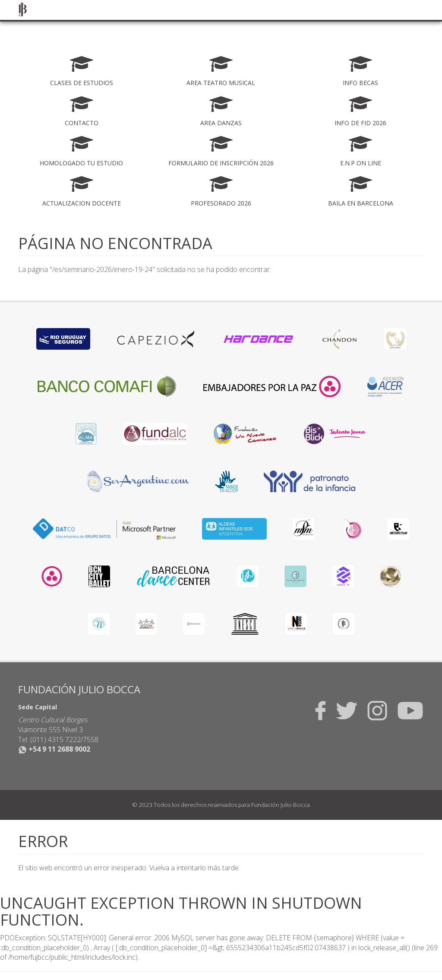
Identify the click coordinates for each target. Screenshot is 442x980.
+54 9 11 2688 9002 (54, 749)
